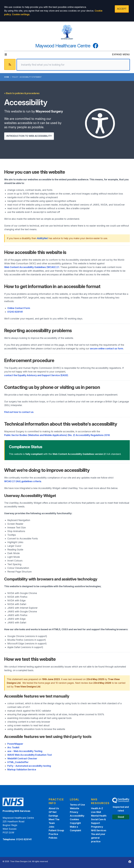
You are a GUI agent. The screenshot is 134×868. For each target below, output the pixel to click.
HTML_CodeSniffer (18, 762)
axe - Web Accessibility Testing (25, 751)
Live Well (96, 812)
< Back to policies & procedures (22, 93)
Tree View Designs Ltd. (21, 861)
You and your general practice (98, 838)
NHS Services (99, 830)
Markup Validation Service (22, 770)
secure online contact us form (106, 348)
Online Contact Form (19, 308)
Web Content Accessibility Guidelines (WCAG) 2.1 (32, 267)
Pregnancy (97, 827)
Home (7, 77)
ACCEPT (122, 9)
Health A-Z (97, 808)
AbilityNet (42, 238)
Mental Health (99, 816)
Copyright (75, 823)
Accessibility (77, 816)
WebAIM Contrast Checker (22, 758)
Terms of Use (77, 805)
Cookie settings (21, 14)
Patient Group (56, 830)
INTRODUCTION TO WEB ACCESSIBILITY (29, 136)
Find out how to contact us (19, 412)
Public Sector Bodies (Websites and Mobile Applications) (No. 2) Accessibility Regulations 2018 (57, 435)
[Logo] (67, 32)
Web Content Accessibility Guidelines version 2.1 (79, 454)
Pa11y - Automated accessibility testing (29, 766)
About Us (54, 808)
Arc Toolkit (13, 747)
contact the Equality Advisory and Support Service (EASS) (36, 375)
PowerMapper (15, 744)
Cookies (74, 819)
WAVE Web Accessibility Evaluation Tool (30, 755)
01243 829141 (15, 312)
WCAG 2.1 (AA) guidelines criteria (23, 481)
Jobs (51, 827)
